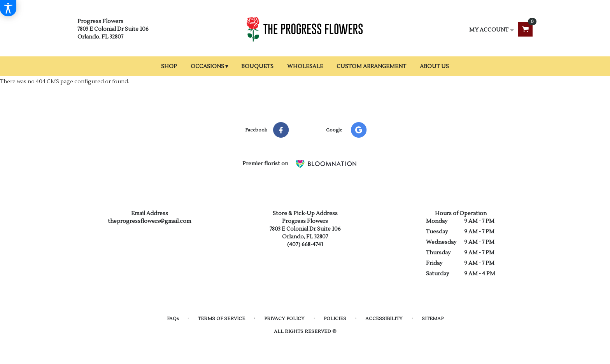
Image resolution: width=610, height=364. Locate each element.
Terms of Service (221, 319)
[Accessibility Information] (8, 8)
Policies (335, 319)
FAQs (173, 319)
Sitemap (433, 319)
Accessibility (384, 319)
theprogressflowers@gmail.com (149, 221)
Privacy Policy (284, 319)
